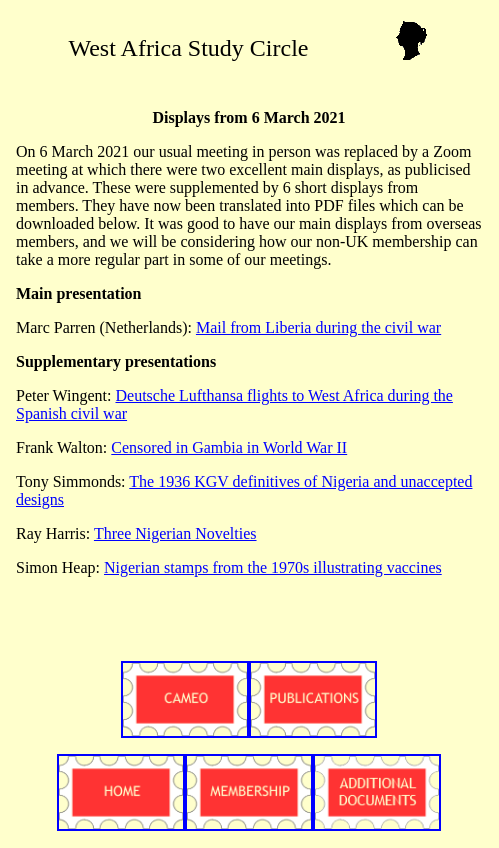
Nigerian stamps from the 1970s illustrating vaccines (273, 567)
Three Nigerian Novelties (175, 533)
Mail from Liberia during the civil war (318, 327)
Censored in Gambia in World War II (229, 447)
